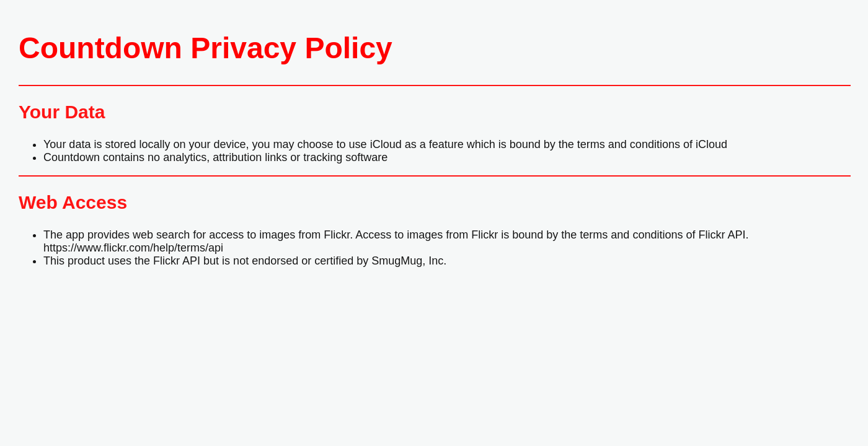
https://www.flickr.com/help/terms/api (133, 248)
